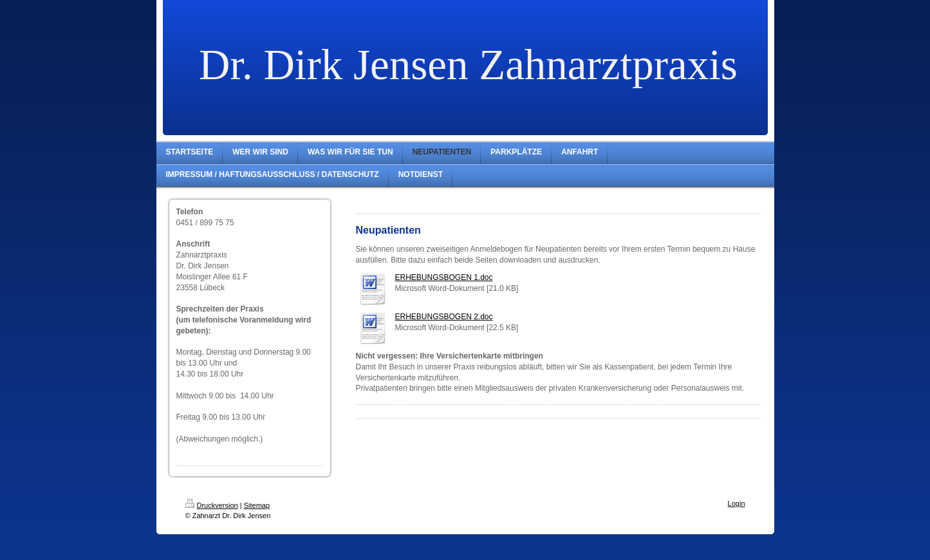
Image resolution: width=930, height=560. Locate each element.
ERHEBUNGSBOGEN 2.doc (444, 317)
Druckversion (212, 505)
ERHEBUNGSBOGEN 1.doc (444, 277)
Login (737, 503)
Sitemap (257, 505)
